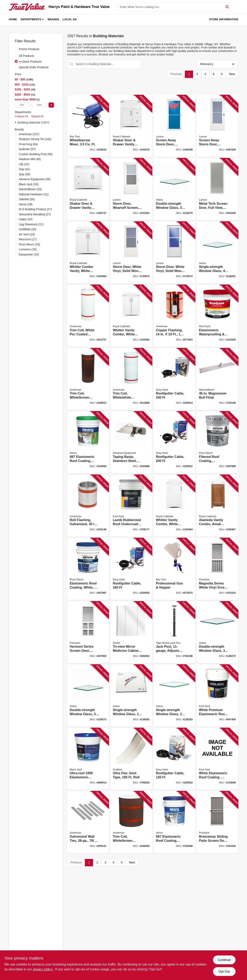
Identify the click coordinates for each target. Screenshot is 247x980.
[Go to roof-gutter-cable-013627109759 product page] (131, 569)
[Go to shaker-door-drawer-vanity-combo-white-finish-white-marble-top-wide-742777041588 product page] (88, 189)
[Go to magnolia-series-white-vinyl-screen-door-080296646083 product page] (217, 569)
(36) (35, 179)
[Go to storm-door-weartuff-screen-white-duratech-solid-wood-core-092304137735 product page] (131, 189)
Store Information (224, 19)
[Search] (227, 7)
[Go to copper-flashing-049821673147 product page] (174, 316)
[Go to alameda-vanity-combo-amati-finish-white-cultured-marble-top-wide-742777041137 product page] (217, 506)
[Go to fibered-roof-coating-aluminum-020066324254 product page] (217, 442)
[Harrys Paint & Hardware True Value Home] (27, 7)
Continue (224, 960)
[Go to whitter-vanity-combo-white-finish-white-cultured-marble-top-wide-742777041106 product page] (131, 316)
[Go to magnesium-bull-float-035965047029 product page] (217, 379)
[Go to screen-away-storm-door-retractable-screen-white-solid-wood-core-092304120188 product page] (217, 126)
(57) (27, 149)
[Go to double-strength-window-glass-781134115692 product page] (88, 696)
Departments (31, 19)
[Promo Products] (16, 49)
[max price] (39, 105)
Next (232, 74)
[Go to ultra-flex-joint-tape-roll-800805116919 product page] (131, 759)
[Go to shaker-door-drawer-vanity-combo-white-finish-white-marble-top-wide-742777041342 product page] (131, 126)
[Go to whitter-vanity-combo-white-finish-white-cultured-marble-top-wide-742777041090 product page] (174, 506)
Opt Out (224, 972)
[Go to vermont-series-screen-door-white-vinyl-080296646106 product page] (88, 632)
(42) (24, 164)
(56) (36, 154)
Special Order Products (34, 67)
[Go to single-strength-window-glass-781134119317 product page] (174, 696)
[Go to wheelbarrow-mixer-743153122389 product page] (88, 126)
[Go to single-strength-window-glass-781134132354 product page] (217, 253)
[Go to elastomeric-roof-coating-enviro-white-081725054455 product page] (88, 442)
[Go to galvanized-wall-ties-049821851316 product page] (88, 822)
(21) (31, 224)
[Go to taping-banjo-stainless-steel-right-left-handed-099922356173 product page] (131, 442)
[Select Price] (51, 105)
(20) (28, 229)
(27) (35, 209)
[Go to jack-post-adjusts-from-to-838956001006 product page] (174, 632)
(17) (28, 239)
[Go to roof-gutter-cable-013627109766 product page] (174, 442)
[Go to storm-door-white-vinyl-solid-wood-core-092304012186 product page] (174, 253)
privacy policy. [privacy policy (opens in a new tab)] (43, 969)
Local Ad (70, 19)
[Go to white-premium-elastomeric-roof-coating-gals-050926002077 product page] (217, 696)
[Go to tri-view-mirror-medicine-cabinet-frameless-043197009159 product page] (131, 632)
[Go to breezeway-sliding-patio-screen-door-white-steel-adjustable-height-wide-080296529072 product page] (217, 822)
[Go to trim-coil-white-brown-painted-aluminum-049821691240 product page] (88, 379)
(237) (29, 134)
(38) (24, 174)
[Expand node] (16, 122)
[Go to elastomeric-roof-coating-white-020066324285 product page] (88, 569)
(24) (26, 219)
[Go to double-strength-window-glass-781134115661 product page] (217, 632)
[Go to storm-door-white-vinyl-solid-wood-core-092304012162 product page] (131, 253)
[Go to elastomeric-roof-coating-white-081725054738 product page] (174, 822)
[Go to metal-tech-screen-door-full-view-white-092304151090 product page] (217, 189)
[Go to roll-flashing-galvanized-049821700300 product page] (88, 506)
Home (13, 19)
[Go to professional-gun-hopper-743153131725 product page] (174, 569)
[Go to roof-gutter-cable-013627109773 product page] (174, 379)
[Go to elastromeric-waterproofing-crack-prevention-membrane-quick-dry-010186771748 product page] (217, 316)
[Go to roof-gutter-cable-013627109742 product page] (174, 759)
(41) (24, 169)
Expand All (37, 116)
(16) (30, 244)
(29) (26, 204)
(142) (35, 139)
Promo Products (29, 49)
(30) (27, 199)
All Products (27, 56)
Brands (53, 19)
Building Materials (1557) (34, 122)
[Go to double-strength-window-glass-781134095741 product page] (174, 189)
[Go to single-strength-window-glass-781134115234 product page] (131, 696)
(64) (28, 144)
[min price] (22, 105)
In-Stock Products (30, 62)
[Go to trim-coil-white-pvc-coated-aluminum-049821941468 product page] (88, 316)
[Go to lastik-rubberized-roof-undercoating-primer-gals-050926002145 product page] (131, 506)
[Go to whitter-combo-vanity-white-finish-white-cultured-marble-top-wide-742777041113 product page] (88, 253)
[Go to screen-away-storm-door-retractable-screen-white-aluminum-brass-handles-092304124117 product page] (174, 126)
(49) (30, 159)
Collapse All (21, 116)
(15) (29, 254)
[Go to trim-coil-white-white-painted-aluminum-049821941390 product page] (131, 379)
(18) (27, 234)
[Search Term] (174, 7)
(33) (29, 184)
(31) (34, 194)
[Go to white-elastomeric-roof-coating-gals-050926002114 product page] (217, 759)
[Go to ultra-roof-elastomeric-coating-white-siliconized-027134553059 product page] (88, 759)
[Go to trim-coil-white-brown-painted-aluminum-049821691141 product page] (131, 822)
